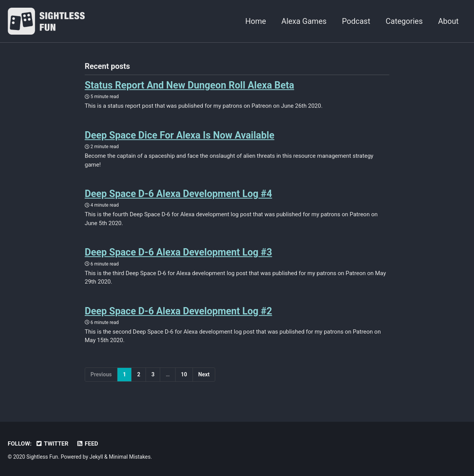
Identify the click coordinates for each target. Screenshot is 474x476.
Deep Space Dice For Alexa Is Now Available (179, 135)
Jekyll (96, 457)
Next (204, 374)
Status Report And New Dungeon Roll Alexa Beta (189, 85)
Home (256, 21)
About (448, 21)
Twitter (52, 444)
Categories (404, 21)
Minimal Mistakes (130, 457)
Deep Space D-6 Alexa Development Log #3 (178, 252)
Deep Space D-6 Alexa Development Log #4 (178, 194)
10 (184, 374)
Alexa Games (304, 21)
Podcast (356, 21)
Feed (87, 444)
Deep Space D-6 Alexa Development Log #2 (178, 311)
